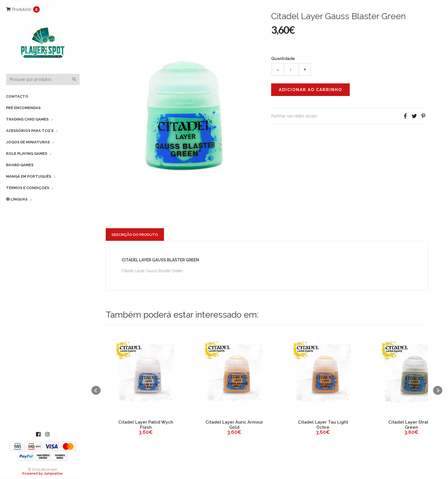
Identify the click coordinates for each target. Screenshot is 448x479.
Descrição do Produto (135, 235)
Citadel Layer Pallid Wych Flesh (146, 425)
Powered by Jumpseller (42, 474)
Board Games (20, 165)
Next (438, 390)
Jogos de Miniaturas (28, 142)
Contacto (17, 96)
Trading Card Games (27, 119)
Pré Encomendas (23, 108)
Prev (96, 390)
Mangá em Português (29, 176)
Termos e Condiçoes (28, 188)
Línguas (17, 199)
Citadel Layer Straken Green (411, 425)
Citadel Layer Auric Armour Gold (234, 425)
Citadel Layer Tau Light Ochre (323, 425)
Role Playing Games (27, 154)
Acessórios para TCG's (30, 131)
